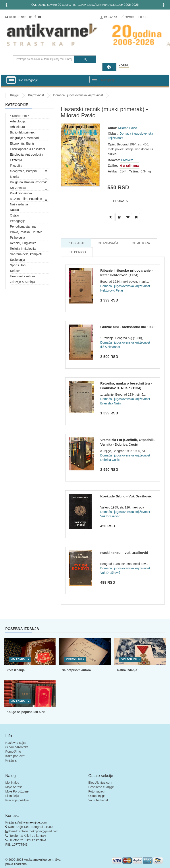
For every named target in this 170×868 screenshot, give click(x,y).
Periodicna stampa (23, 226)
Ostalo (14, 215)
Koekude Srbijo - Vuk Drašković (126, 496)
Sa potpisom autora (76, 670)
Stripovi (15, 271)
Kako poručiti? (15, 756)
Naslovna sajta (15, 743)
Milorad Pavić (127, 128)
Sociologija (17, 260)
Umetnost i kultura (22, 276)
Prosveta (127, 160)
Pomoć (129, 17)
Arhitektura (17, 127)
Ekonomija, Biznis (22, 143)
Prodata (120, 201)
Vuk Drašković (110, 516)
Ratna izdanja (127, 670)
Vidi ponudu (19, 659)
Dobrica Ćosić (110, 460)
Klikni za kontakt (35, 836)
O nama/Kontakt (16, 747)
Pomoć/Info (13, 752)
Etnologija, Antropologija (27, 155)
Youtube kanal (98, 800)
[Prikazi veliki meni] (94, 79)
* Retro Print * (19, 116)
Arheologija (18, 121)
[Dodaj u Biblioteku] (119, 217)
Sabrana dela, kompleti (26, 254)
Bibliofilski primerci (23, 132)
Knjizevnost (36, 95)
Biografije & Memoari (24, 138)
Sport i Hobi (18, 265)
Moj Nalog (12, 783)
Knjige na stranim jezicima (28, 182)
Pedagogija (18, 221)
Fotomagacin (97, 791)
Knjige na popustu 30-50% (26, 712)
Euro (144, 17)
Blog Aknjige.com (100, 783)
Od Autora (141, 243)
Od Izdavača (108, 243)
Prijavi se (111, 17)
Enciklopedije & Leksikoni (27, 149)
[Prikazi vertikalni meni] (11, 80)
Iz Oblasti (76, 243)
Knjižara (11, 760)
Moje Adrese (14, 787)
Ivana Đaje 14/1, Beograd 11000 (30, 827)
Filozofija (16, 166)
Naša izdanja (19, 204)
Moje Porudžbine (17, 791)
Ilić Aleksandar (110, 347)
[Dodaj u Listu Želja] (111, 217)
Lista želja (12, 796)
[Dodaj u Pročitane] (136, 217)
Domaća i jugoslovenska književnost (78, 95)
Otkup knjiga (97, 796)
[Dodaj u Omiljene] (128, 217)
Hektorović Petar (112, 290)
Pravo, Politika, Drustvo (26, 232)
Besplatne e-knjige (101, 787)
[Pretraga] (85, 59)
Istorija (14, 177)
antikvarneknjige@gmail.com (39, 831)
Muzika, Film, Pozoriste (26, 199)
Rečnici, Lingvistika (23, 243)
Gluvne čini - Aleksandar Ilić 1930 (127, 327)
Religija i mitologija (23, 249)
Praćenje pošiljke (17, 800)
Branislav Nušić (111, 403)
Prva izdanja (16, 670)
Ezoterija (16, 160)
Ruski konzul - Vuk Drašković (124, 553)
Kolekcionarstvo (21, 193)
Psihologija (17, 238)
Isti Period (77, 252)
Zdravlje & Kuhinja (23, 282)
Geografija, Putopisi (23, 171)
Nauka (14, 210)
